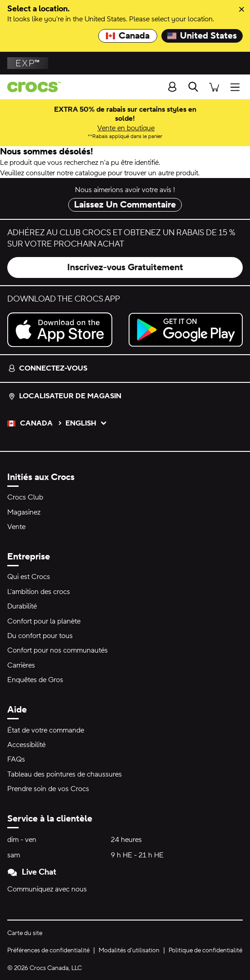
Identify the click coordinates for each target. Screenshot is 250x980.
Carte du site (25, 933)
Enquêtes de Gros (35, 680)
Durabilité (22, 606)
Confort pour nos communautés (57, 650)
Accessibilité (26, 745)
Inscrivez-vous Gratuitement (125, 267)
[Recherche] (193, 87)
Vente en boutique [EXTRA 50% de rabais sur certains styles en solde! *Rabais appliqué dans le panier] (126, 128)
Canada (128, 36)
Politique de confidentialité (205, 950)
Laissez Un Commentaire (125, 205)
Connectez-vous (48, 368)
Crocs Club (25, 497)
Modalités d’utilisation (129, 950)
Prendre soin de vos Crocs (48, 789)
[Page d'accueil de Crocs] (30, 87)
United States (202, 36)
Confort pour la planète (44, 621)
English (86, 423)
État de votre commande (46, 730)
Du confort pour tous (40, 636)
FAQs (16, 759)
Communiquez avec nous (47, 889)
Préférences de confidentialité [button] (48, 950)
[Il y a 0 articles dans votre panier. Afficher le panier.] (214, 87)
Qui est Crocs (29, 577)
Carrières (21, 665)
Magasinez (24, 512)
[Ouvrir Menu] (237, 87)
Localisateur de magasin (65, 396)
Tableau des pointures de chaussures (65, 774)
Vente (16, 527)
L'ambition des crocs (39, 592)
